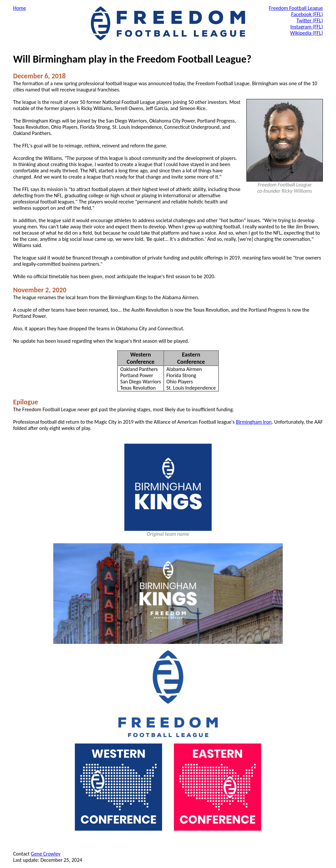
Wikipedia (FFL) (306, 33)
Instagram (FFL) (307, 27)
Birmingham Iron (254, 422)
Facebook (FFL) (307, 14)
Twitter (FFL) (310, 20)
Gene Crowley (46, 854)
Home (20, 8)
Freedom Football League (296, 8)
